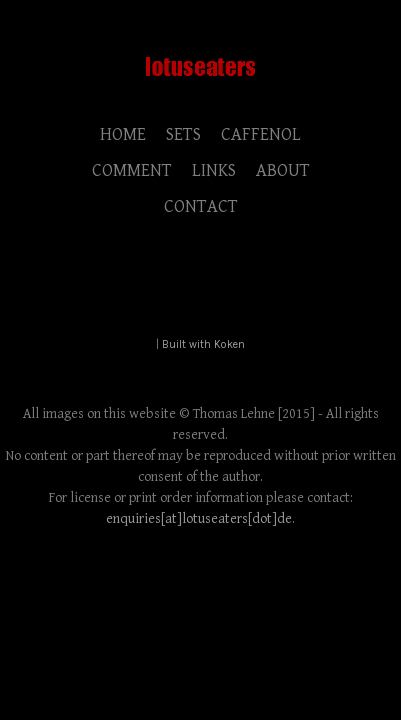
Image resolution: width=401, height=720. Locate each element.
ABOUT (283, 170)
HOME (123, 134)
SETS (183, 134)
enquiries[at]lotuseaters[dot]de (199, 519)
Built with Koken (203, 344)
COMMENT (132, 170)
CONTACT (201, 206)
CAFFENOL (261, 134)
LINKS (214, 170)
